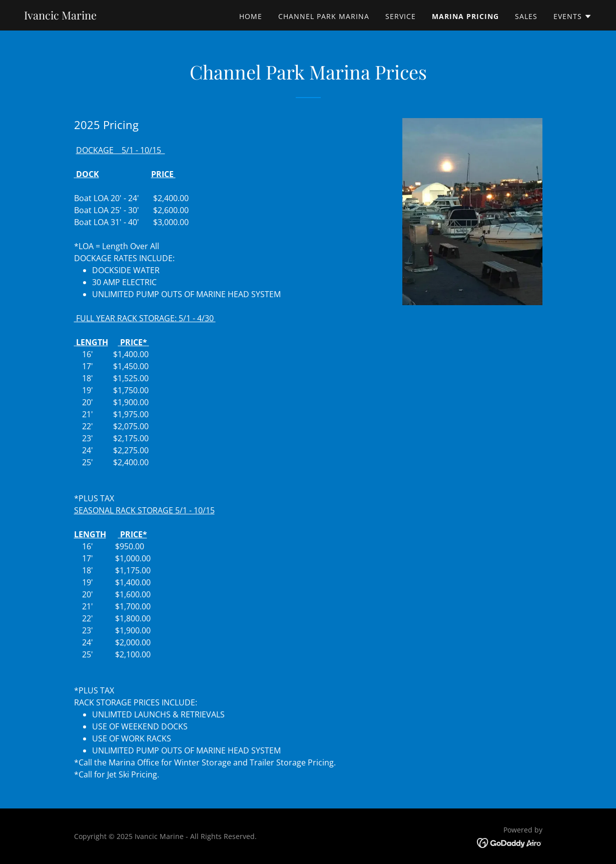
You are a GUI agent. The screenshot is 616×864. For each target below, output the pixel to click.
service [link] (401, 16)
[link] (60, 17)
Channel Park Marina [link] (324, 16)
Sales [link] (526, 16)
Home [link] (251, 16)
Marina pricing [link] (465, 16)
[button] (573, 17)
